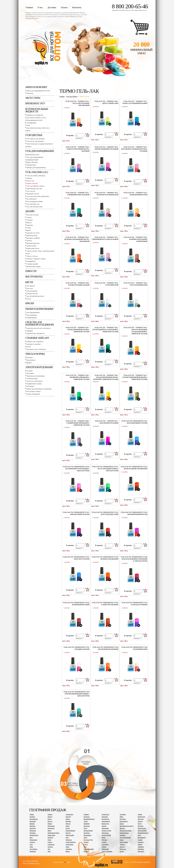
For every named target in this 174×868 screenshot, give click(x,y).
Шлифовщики (32, 318)
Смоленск (141, 842)
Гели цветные (34, 135)
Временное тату (35, 103)
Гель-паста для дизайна (35, 141)
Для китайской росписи (35, 296)
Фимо (29, 230)
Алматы (50, 814)
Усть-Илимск (33, 849)
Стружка (30, 220)
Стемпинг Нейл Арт (37, 338)
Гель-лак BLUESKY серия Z (36, 186)
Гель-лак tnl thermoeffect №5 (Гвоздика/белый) (76, 648)
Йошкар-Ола (105, 824)
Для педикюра (32, 315)
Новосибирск (88, 835)
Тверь (31, 847)
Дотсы (29, 299)
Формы (29, 363)
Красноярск (51, 828)
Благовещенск (34, 819)
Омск (139, 835)
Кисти (29, 282)
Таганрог (122, 844)
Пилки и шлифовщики (39, 309)
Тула (85, 847)
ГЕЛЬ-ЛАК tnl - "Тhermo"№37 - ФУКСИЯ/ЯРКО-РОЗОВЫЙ (107, 422)
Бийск (122, 817)
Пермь (104, 837)
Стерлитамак (69, 844)
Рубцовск (104, 840)
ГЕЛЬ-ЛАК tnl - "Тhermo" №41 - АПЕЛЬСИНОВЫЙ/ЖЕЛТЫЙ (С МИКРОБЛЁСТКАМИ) (77, 330)
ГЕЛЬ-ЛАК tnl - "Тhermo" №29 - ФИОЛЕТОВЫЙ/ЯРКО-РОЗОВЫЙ (106, 148)
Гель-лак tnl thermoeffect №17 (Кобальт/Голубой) (76, 558)
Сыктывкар (105, 844)
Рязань (122, 840)
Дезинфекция (31, 123)
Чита (49, 851)
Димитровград (106, 821)
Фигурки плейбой (33, 238)
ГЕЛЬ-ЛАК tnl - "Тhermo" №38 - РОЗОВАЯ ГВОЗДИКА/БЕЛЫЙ (77, 284)
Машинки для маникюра (36, 376)
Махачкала (33, 831)
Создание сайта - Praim (62, 862)
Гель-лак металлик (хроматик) (38, 196)
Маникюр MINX (32, 235)
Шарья (68, 851)
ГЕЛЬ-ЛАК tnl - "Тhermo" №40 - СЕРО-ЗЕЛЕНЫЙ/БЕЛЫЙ (135, 284)
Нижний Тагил (34, 835)
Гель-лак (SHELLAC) (37, 172)
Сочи (31, 844)
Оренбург (51, 837)
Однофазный (31, 165)
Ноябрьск (123, 835)
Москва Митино (70, 831)
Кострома (140, 826)
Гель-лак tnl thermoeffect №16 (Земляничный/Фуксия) (134, 513)
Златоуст (140, 821)
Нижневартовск (124, 833)
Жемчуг (29, 241)
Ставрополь (51, 844)
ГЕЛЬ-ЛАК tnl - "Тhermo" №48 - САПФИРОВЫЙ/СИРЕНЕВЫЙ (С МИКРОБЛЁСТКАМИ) (77, 423)
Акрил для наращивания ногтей (38, 91)
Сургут (86, 844)
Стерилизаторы (32, 378)
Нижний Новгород (143, 833)
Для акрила (31, 286)
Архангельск (105, 814)
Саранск (86, 842)
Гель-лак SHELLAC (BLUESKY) (36, 176)
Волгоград (141, 819)
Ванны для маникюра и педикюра (39, 389)
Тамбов (140, 844)
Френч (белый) (32, 162)
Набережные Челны (53, 833)
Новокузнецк (52, 835)
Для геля (30, 288)
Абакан (32, 814)
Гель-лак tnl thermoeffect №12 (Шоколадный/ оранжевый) (134, 468)
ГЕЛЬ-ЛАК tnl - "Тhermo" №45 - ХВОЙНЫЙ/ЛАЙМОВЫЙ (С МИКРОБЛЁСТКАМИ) (77, 377)
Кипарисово (51, 826)
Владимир (123, 819)
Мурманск (33, 833)
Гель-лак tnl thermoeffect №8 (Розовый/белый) (134, 648)
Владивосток (105, 819)
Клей (28, 125)
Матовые (30, 357)
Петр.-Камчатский (125, 837)
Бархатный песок (33, 248)
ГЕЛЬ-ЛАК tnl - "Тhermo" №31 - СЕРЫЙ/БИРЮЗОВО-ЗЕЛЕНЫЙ (77, 194)
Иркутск (68, 824)
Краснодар (33, 828)
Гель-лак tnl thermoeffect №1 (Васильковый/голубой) (134, 422)
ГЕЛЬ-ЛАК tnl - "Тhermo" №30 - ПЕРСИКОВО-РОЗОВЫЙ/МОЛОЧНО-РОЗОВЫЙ (134, 149)
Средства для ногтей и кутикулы (38, 328)
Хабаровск (69, 849)
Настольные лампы (34, 391)
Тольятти (50, 847)
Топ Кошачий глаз (33, 204)
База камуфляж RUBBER (35, 201)
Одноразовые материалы (36, 333)
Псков (49, 840)
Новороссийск (70, 835)
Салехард (32, 842)
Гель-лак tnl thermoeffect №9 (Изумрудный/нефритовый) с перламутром (76, 694)
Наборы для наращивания (36, 167)
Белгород (68, 817)
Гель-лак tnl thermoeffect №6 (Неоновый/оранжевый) (105, 648)
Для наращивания (33, 312)
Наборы (29, 178)
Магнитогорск (142, 828)
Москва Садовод (106, 831)
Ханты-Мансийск (89, 849)
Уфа (49, 849)
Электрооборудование (39, 367)
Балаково (32, 817)
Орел (31, 837)
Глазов (86, 821)
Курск (85, 828)
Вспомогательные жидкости (37, 110)
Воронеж (68, 821)
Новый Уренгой (106, 835)
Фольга (29, 223)
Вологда (50, 821)
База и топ (30, 181)
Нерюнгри (87, 833)
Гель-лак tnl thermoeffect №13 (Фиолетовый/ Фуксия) (76, 513)
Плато (29, 347)
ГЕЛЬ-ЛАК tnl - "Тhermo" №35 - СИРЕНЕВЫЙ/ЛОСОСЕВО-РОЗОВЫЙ (105, 238)
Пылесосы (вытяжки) (34, 381)
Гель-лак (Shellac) (72, 96)
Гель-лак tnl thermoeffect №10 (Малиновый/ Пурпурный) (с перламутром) (76, 469)
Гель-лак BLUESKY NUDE (35, 207)
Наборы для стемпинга (35, 341)
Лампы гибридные (33, 394)
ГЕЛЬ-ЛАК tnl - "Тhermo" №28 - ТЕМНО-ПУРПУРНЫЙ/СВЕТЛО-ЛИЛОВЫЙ (77, 149)
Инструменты (34, 277)
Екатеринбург (124, 821)
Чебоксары (123, 849)
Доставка (52, 7)
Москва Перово (88, 831)
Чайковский (105, 849)
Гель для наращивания (39, 151)
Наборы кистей (32, 293)
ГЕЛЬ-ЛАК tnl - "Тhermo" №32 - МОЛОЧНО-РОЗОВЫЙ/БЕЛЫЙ (106, 194)
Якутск (122, 851)
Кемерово (32, 826)
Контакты (77, 7)
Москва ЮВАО (142, 831)
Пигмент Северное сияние (36, 259)
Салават (140, 840)
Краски (30, 303)
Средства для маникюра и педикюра (40, 323)
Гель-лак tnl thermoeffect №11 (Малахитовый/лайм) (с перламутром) (105, 469)
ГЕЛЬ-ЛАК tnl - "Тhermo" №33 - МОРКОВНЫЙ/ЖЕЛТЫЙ (135, 194)
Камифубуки (31, 261)
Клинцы (104, 826)
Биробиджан (141, 817)
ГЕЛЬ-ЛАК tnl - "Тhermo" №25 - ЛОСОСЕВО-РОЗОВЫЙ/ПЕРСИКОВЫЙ (77, 103)
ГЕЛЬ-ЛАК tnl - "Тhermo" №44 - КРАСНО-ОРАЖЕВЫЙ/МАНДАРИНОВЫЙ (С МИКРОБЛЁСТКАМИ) (135, 331)
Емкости (31, 271)
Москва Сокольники (126, 831)
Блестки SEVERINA (33, 215)
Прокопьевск (33, 840)
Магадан (122, 828)
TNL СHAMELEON (31, 199)
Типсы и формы (35, 354)
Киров (67, 826)
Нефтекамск (105, 833)
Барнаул (50, 817)
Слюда (29, 228)
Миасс (50, 831)
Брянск (68, 819)
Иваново (32, 824)
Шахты (86, 851)
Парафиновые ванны (34, 384)
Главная (29, 7)
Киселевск (87, 826)
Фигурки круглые (33, 243)
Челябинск (141, 849)
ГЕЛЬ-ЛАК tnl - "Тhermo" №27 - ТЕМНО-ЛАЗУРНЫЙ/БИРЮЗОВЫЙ (135, 102)
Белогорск (87, 817)
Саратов (104, 842)
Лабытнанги (105, 828)
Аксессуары (33, 98)
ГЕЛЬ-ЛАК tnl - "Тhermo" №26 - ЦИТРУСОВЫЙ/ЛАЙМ (106, 102)
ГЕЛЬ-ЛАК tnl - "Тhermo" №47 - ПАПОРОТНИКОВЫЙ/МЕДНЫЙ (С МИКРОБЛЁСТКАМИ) (135, 377)
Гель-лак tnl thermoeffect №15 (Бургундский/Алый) (105, 513)
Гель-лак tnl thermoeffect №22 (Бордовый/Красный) (76, 604)
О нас (40, 7)
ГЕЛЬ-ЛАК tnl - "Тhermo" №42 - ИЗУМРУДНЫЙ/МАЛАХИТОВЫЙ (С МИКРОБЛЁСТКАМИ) (105, 330)
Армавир (86, 814)
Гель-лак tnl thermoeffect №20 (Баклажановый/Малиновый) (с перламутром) (134, 559)
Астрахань (123, 814)
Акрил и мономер (36, 87)
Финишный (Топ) (33, 155)
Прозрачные (31, 360)
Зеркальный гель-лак (34, 189)
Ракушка (30, 225)
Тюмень (104, 847)
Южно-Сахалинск (107, 851)
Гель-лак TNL (31, 191)
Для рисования (32, 291)
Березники (105, 817)
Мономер (30, 93)
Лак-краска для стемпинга (36, 349)
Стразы (29, 217)
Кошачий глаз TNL (33, 194)
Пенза (85, 837)
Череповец (33, 851)
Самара (50, 842)
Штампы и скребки (34, 344)
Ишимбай (87, 824)
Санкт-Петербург (71, 842)
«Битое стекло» (32, 256)
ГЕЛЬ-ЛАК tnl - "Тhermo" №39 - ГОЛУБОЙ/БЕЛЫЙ (106, 284)
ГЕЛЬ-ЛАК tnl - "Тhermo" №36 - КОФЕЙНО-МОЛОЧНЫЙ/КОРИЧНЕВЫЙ (135, 239)
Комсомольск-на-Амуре (127, 826)
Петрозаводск (142, 837)
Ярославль (141, 851)
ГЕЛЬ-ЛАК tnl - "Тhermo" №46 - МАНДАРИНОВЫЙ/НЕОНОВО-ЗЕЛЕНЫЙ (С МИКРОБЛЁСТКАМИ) (106, 377)
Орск (67, 837)
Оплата (64, 7)
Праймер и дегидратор (35, 115)
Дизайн (30, 211)
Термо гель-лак (32, 183)
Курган (68, 828)
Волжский (33, 821)
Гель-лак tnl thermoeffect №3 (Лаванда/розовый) (134, 604)
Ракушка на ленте (33, 233)
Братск (50, 819)
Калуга (140, 824)
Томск (67, 847)
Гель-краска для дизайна (36, 139)
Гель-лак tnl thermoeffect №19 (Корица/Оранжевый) (105, 558)
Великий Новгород (89, 819)
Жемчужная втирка (34, 266)
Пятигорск (69, 840)
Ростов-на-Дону (88, 840)
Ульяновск (141, 847)
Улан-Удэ (122, 847)
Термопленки (31, 246)
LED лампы (30, 386)
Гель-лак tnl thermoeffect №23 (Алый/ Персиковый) (105, 604)
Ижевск (50, 824)
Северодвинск (124, 842)
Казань (122, 824)
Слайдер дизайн (32, 264)
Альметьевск (69, 814)
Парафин (30, 331)
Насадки (29, 371)
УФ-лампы (30, 373)
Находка (68, 833)
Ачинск (140, 814)
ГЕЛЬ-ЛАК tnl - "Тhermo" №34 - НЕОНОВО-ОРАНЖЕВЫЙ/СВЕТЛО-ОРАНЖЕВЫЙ (77, 239)
